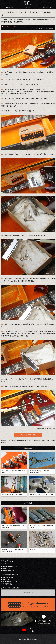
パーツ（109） (7, 580)
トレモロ (15, 26)
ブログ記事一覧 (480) (8, 584)
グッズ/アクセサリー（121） (10, 582)
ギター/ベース (9, 7)
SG (5, 26)
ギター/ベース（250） (9, 577)
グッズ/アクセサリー (47, 7)
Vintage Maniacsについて (10, 566)
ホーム (4, 564)
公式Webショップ (8, 571)
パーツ (28, 7)
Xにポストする (28, 435)
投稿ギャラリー (7, 568)
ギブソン (9, 26)
